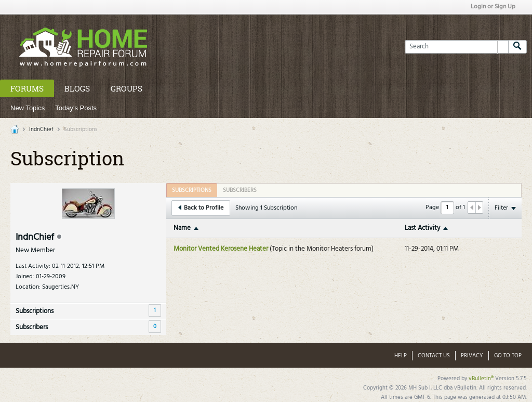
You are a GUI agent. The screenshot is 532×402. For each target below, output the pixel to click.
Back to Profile (201, 208)
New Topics (28, 108)
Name (182, 228)
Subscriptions (35, 311)
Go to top (508, 356)
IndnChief (41, 129)
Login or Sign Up (493, 7)
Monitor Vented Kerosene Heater (221, 249)
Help (401, 356)
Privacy (472, 356)
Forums (27, 88)
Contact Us (434, 356)
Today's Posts (76, 108)
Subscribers (32, 327)
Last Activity (422, 228)
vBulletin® (481, 379)
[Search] (456, 47)
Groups (127, 88)
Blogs (77, 88)
